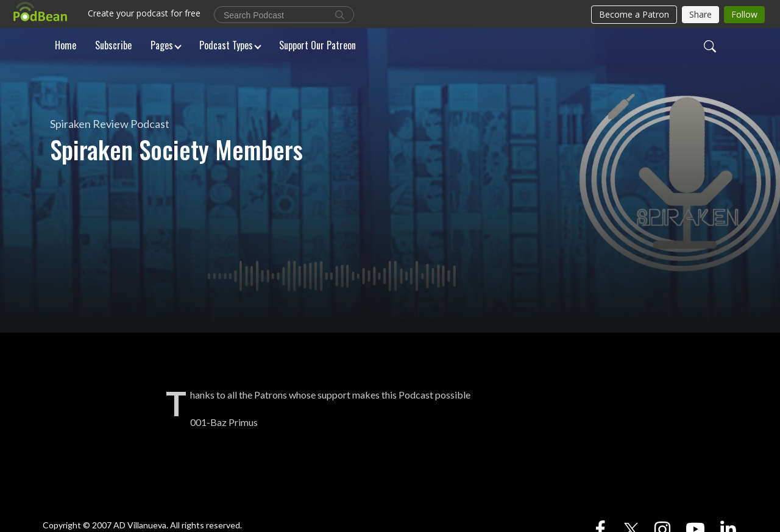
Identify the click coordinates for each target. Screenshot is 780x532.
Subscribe (113, 45)
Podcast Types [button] (226, 45)
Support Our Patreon (317, 45)
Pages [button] (162, 45)
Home (66, 45)
